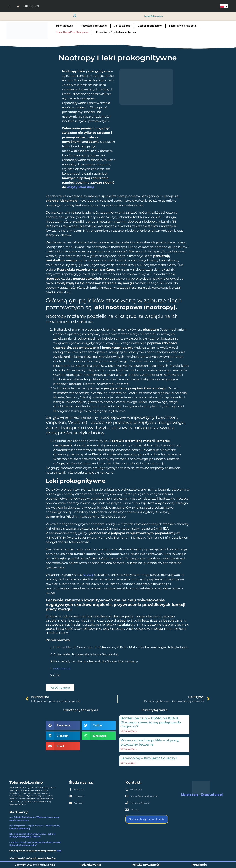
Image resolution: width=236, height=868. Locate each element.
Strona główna (64, 26)
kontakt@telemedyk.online (144, 796)
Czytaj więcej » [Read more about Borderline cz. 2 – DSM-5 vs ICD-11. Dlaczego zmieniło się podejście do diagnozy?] (129, 731)
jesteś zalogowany (154, 16)
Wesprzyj (135, 810)
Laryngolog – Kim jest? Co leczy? (149, 758)
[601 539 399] (127, 789)
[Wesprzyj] (127, 810)
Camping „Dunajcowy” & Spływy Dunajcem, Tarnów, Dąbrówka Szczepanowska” (35, 844)
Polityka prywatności (146, 865)
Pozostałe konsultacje (94, 26)
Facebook (79, 789)
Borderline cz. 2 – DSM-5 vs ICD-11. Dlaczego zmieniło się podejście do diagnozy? (151, 722)
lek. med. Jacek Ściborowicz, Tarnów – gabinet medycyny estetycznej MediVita (32, 835)
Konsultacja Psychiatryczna (72, 32)
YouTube (78, 803)
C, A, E (88, 575)
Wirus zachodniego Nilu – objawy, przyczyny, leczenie (150, 742)
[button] (63, 725)
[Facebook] (70, 789)
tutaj (59, 851)
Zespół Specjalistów (150, 26)
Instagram (79, 796)
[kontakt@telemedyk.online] (127, 796)
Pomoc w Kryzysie (139, 803)
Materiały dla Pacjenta (183, 26)
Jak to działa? (122, 26)
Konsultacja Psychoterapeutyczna (116, 32)
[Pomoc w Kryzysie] (127, 803)
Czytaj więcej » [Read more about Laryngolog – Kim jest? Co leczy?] (129, 763)
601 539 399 (136, 789)
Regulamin (199, 865)
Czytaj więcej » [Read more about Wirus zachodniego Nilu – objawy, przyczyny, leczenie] (129, 749)
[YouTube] (70, 803)
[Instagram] (70, 796)
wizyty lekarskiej (80, 187)
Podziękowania (90, 865)
